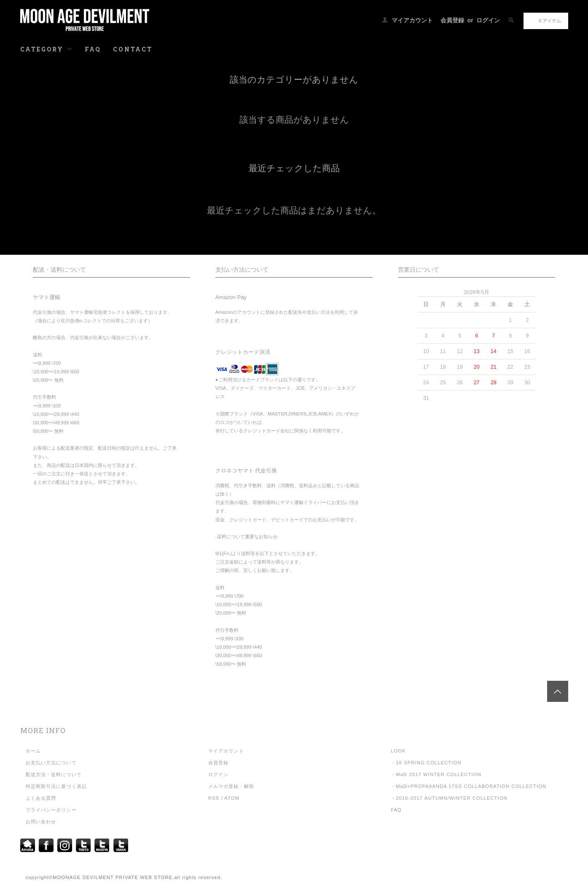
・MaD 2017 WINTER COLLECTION (436, 774)
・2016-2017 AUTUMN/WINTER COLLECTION (449, 798)
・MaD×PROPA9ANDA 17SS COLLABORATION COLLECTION (469, 786)
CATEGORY (47, 49)
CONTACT (133, 49)
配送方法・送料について (54, 774)
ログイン (488, 20)
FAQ (93, 49)
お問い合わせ (41, 822)
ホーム (33, 751)
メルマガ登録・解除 (231, 786)
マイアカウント (412, 20)
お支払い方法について (51, 763)
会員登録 (452, 20)
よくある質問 (41, 798)
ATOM (232, 798)
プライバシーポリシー (51, 810)
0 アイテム (545, 20)
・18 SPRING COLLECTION (426, 763)
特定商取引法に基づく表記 (56, 786)
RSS (214, 798)
